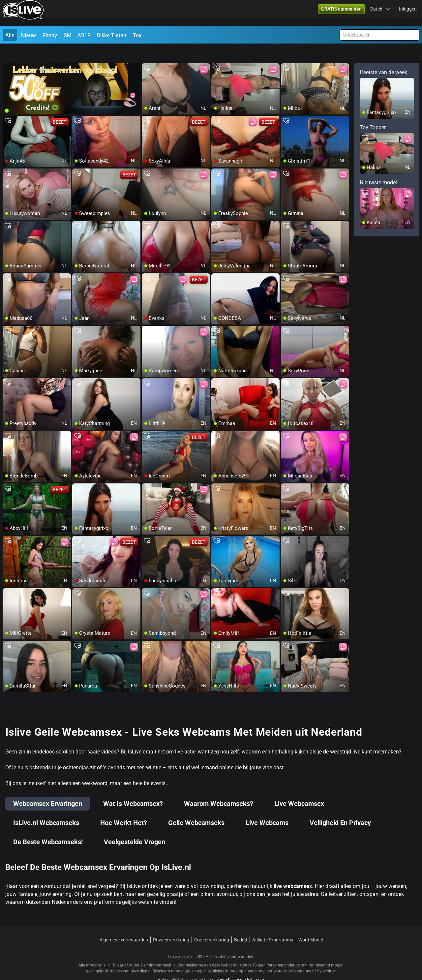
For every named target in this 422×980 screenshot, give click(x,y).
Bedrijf (241, 924)
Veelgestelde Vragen (135, 826)
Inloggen (408, 13)
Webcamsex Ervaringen (48, 788)
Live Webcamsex (299, 788)
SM (68, 35)
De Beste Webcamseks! (48, 826)
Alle (10, 35)
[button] (381, 13)
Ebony (50, 35)
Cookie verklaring (212, 924)
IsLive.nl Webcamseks (46, 807)
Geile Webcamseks (196, 807)
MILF (84, 35)
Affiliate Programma (273, 924)
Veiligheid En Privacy (340, 807)
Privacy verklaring (171, 924)
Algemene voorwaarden (124, 924)
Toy (137, 35)
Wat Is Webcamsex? (133, 788)
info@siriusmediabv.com (242, 964)
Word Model (311, 924)
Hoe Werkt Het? (124, 807)
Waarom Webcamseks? (219, 788)
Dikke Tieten (112, 35)
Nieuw (29, 35)
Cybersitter (326, 955)
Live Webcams (267, 807)
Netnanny (303, 955)
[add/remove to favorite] (147, 53)
